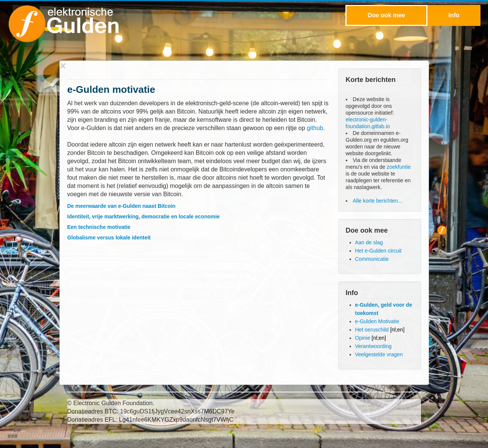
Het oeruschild (380, 330)
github (315, 128)
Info (454, 15)
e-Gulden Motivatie (377, 321)
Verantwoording (373, 346)
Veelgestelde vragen (379, 354)
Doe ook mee (386, 15)
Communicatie (372, 259)
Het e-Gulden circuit (379, 251)
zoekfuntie (399, 167)
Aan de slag (369, 242)
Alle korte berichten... (378, 201)
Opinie (371, 338)
